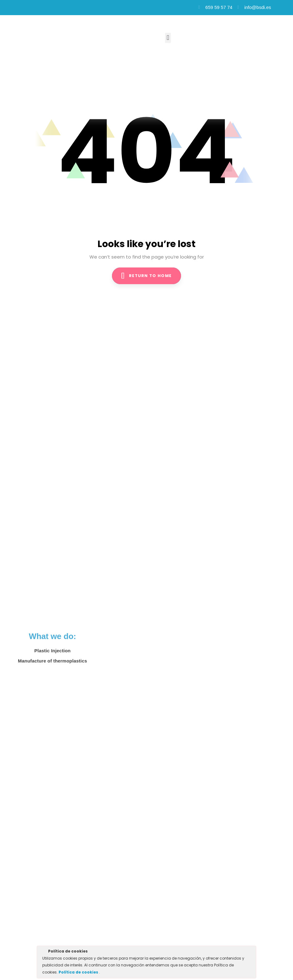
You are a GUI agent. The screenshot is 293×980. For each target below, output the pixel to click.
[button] (168, 38)
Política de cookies (79, 972)
